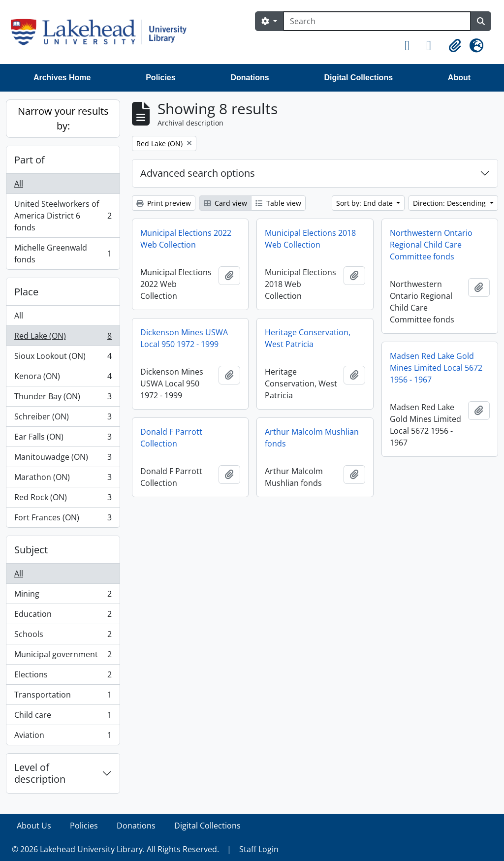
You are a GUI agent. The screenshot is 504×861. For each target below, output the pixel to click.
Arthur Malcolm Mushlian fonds (312, 438)
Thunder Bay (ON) (63, 399)
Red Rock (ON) (63, 499)
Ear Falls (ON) (63, 439)
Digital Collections (358, 78)
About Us (34, 826)
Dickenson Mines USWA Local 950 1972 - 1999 (184, 338)
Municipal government (63, 656)
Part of (30, 160)
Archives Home (62, 78)
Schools (63, 636)
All (19, 184)
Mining (63, 596)
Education (63, 616)
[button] (411, 46)
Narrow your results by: (63, 118)
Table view (278, 203)
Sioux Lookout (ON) (63, 358)
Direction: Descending (450, 203)
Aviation (63, 737)
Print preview (164, 203)
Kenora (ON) (63, 378)
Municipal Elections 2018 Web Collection (310, 239)
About (459, 78)
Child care (63, 717)
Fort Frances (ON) (63, 519)
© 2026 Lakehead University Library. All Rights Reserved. (115, 849)
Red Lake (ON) (63, 338)
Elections (63, 677)
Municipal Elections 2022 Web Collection (186, 239)
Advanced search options (198, 173)
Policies (160, 78)
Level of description (40, 773)
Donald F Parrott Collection (171, 438)
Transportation (63, 697)
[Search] (377, 21)
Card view (225, 203)
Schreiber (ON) (63, 419)
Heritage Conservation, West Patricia (308, 338)
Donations (250, 78)
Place (26, 292)
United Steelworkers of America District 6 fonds (63, 216)
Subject (31, 550)
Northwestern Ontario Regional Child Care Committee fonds (431, 245)
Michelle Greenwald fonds (63, 254)
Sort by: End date (365, 203)
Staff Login (259, 849)
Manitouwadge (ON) (63, 459)
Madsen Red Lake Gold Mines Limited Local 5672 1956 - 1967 (436, 368)
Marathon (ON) (63, 479)
